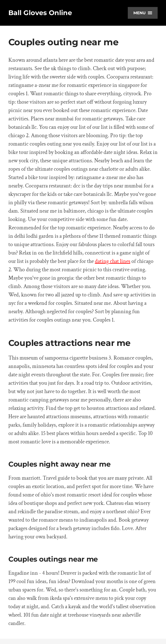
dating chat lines (113, 261)
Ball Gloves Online (40, 13)
